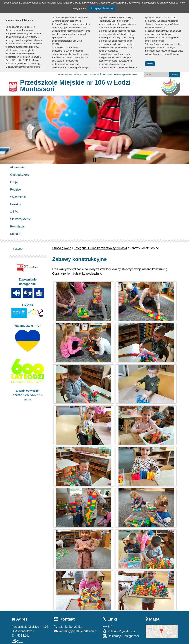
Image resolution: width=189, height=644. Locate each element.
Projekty (16, 204)
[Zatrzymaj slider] (94, 160)
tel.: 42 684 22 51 (68, 627)
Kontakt (15, 234)
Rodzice (16, 190)
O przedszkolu (20, 175)
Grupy (14, 182)
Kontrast (108, 75)
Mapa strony (80, 75)
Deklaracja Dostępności (121, 636)
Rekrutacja (17, 226)
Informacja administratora (126, 75)
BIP (108, 627)
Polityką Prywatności (86, 3)
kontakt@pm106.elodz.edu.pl (75, 631)
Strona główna (65, 75)
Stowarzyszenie (20, 219)
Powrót (18, 249)
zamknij (150, 64)
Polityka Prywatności (119, 631)
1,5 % (14, 212)
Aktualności (18, 167)
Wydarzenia (18, 197)
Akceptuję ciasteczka (102, 8)
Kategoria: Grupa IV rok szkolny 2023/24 (100, 248)
